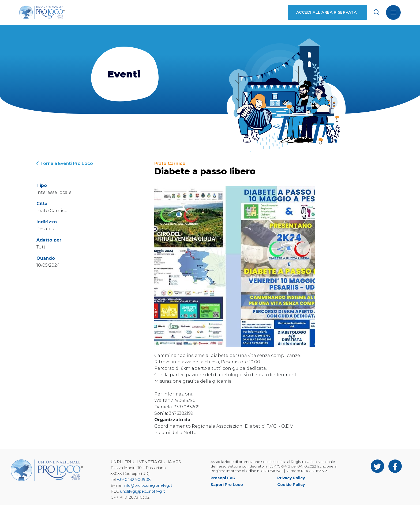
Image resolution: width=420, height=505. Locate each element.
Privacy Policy (291, 478)
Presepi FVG (223, 478)
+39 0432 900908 (134, 480)
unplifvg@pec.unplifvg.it (142, 491)
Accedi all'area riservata (326, 12)
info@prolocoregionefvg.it (148, 485)
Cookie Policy (291, 485)
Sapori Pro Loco (227, 485)
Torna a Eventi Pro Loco (65, 163)
